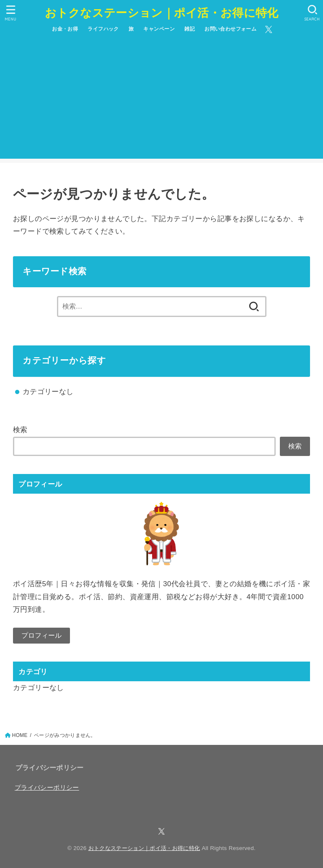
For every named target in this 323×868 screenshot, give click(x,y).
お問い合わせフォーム (230, 29)
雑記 (190, 29)
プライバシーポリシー (47, 787)
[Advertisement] (162, 100)
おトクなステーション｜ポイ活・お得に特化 (162, 13)
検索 (20, 430)
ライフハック (103, 29)
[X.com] (269, 30)
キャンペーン (159, 29)
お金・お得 (65, 29)
